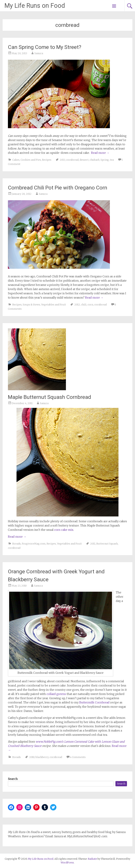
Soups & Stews (31, 305)
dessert (84, 160)
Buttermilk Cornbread (94, 702)
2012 (77, 305)
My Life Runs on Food (35, 6)
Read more (100, 153)
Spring (105, 160)
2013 (62, 160)
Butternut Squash (107, 544)
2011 (93, 544)
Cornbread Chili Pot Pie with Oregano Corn (58, 188)
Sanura (39, 53)
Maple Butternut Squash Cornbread (49, 397)
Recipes (47, 160)
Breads (17, 544)
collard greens (56, 694)
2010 (32, 757)
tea (112, 160)
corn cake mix (64, 530)
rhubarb (95, 160)
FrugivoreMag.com (34, 544)
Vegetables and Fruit (54, 305)
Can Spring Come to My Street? (45, 47)
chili (84, 305)
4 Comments (78, 757)
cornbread (72, 160)
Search (13, 779)
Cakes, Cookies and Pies (27, 160)
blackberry (42, 757)
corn (90, 305)
